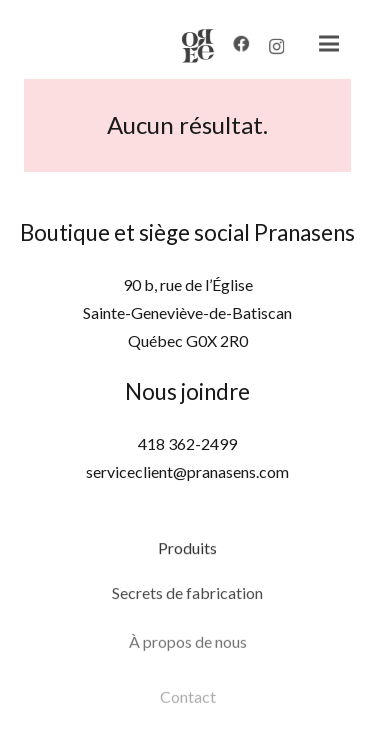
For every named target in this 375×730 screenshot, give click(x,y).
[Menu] (319, 44)
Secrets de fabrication (187, 603)
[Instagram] (267, 51)
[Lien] (190, 45)
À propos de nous (188, 657)
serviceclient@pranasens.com (187, 471)
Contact (188, 712)
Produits (187, 554)
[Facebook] (232, 46)
